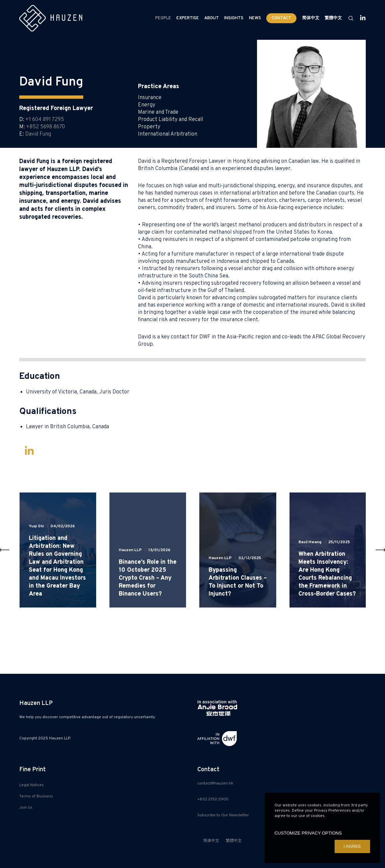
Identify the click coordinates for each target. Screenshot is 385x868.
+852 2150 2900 (213, 799)
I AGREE (352, 846)
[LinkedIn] (360, 18)
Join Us (26, 808)
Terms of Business (36, 796)
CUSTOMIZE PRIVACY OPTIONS (308, 833)
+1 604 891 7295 (45, 120)
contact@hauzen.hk (215, 783)
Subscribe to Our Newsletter (223, 815)
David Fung (38, 134)
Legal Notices (32, 785)
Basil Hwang (310, 542)
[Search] (348, 18)
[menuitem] (311, 18)
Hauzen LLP (130, 550)
